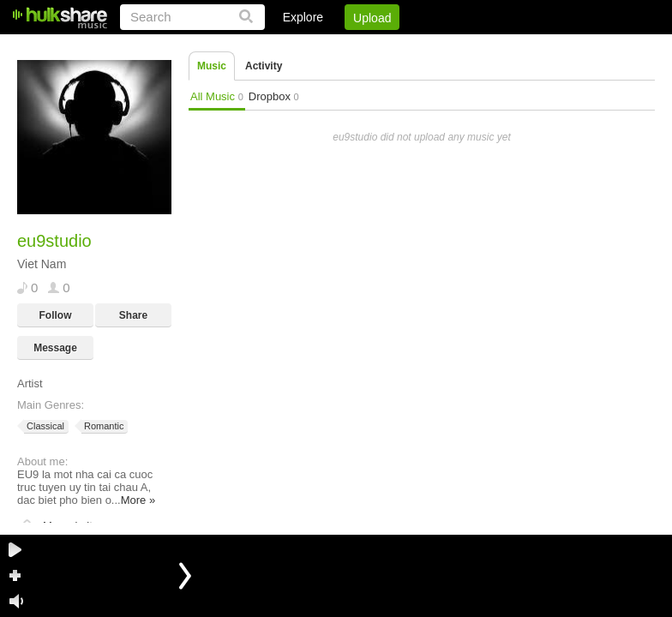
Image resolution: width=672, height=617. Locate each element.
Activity (264, 66)
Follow (56, 315)
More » (138, 500)
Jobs (423, 47)
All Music (217, 96)
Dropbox (274, 96)
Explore (303, 17)
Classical (44, 426)
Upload (372, 18)
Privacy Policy (559, 47)
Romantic (102, 426)
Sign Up (363, 47)
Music (212, 66)
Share (133, 315)
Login (301, 47)
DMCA (479, 47)
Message (55, 348)
